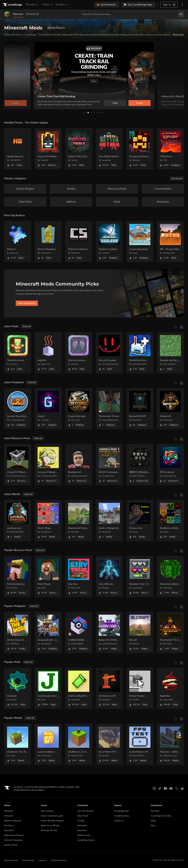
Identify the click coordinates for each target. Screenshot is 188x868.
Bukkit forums (84, 835)
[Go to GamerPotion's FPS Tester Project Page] (140, 744)
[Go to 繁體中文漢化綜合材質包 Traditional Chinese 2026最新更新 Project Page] (140, 465)
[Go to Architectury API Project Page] (109, 688)
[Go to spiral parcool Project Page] (18, 520)
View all (27, 326)
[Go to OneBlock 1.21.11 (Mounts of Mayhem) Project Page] (79, 744)
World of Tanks (11, 845)
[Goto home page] (13, 5)
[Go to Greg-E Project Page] (48, 409)
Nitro (153, 826)
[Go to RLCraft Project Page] (140, 632)
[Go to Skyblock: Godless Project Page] (109, 242)
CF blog (81, 821)
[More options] (182, 5)
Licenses (43, 860)
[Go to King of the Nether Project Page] (48, 149)
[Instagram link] (154, 788)
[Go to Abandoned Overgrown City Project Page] (79, 520)
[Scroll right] (182, 327)
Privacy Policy (29, 860)
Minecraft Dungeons (13, 840)
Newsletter (82, 826)
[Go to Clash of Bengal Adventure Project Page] (109, 520)
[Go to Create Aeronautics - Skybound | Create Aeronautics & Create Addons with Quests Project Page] (140, 242)
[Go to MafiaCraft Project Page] (170, 409)
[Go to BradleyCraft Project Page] (79, 465)
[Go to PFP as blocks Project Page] (170, 465)
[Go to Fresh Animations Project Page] (18, 576)
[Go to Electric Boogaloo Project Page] (48, 242)
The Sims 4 (9, 826)
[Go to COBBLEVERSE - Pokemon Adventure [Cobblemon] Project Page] (79, 632)
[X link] (177, 788)
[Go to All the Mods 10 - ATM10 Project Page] (18, 632)
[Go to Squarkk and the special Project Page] (170, 353)
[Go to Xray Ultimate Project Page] (109, 576)
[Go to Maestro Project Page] (18, 242)
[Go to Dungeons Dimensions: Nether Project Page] (140, 149)
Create (47, 5)
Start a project (47, 811)
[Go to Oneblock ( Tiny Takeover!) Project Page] (18, 744)
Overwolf (155, 811)
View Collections (27, 303)
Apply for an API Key (50, 826)
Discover (18, 14)
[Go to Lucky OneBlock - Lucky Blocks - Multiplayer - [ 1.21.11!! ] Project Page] (48, 744)
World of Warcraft (12, 821)
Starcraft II (9, 830)
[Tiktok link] (160, 788)
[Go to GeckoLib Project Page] (18, 688)
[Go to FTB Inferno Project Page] (170, 149)
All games (8, 811)
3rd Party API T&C (49, 830)
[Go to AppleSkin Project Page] (170, 688)
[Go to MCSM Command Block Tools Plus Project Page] (109, 465)
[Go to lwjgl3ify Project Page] (48, 353)
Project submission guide (52, 816)
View (115, 103)
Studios (62, 5)
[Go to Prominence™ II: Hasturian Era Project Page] (170, 632)
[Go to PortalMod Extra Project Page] (140, 353)
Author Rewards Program (52, 821)
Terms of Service (11, 860)
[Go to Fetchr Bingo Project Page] (48, 520)
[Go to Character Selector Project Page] (79, 242)
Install (140, 103)
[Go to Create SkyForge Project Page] (79, 409)
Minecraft (9, 816)
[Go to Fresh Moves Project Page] (48, 576)
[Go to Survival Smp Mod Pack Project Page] (18, 409)
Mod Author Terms (59, 860)
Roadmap (82, 830)
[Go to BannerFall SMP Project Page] (140, 409)
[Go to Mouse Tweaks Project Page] (140, 688)
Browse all (177, 179)
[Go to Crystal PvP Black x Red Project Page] (18, 465)
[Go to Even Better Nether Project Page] (109, 149)
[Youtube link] (165, 788)
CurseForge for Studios (161, 816)
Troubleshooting (121, 816)
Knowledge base (121, 811)
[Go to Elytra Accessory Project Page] (79, 353)
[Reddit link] (182, 788)
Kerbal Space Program (14, 835)
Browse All (32, 14)
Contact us (119, 821)
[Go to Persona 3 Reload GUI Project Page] (48, 465)
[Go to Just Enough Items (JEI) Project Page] (48, 688)
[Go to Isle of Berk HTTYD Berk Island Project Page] (109, 744)
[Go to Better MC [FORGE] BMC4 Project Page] (109, 632)
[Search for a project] (129, 14)
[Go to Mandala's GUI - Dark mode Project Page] (140, 576)
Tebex (153, 821)
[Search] (181, 14)
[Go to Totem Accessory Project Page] (18, 353)
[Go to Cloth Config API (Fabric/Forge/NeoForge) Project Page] (79, 688)
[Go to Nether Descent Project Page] (18, 149)
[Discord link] (171, 788)
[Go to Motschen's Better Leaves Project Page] (170, 576)
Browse (32, 5)
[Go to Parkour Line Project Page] (140, 520)
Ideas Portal (83, 816)
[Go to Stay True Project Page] (79, 576)
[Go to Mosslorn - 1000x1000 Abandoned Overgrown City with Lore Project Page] (170, 744)
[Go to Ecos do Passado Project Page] (109, 353)
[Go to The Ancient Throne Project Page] (109, 409)
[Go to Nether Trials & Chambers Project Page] (79, 149)
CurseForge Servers (86, 840)
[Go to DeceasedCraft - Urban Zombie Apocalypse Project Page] (48, 632)
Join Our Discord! (85, 811)
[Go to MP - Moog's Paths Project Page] (170, 242)
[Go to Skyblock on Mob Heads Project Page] (170, 520)
